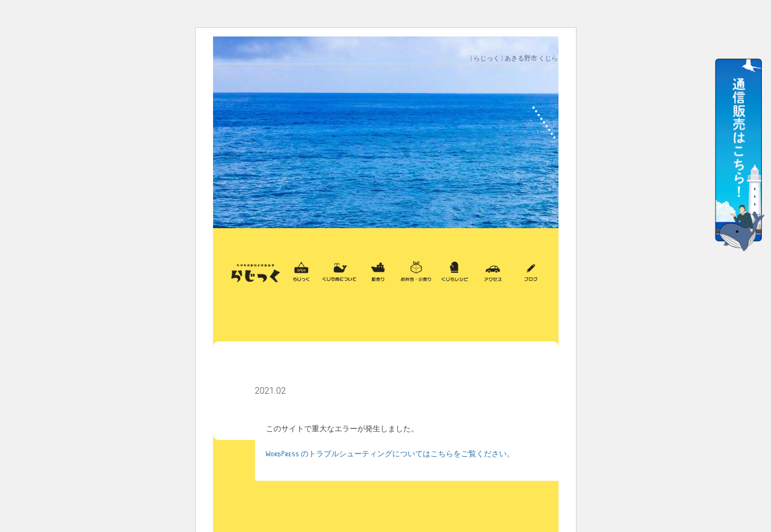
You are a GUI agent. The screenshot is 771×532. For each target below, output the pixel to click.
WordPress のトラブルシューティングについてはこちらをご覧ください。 (390, 453)
